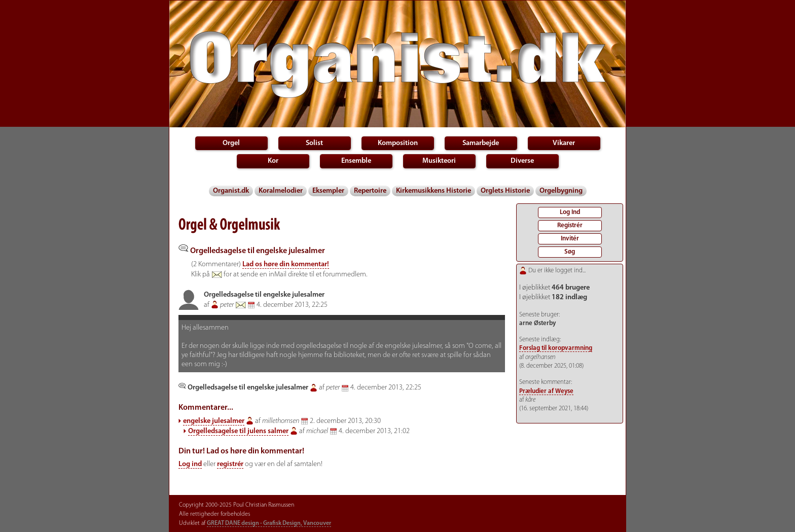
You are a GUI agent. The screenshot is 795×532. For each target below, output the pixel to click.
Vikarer (564, 143)
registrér (230, 464)
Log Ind (570, 212)
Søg (570, 252)
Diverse (522, 161)
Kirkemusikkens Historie (433, 191)
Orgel (231, 143)
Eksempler (328, 191)
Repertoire (370, 191)
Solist (314, 143)
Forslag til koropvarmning (556, 348)
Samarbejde (481, 143)
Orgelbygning (561, 191)
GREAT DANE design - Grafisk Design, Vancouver (269, 523)
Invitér (570, 239)
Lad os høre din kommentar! (286, 264)
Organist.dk (231, 191)
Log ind (190, 464)
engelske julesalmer (214, 421)
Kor (273, 161)
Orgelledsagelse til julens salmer (238, 431)
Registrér (570, 225)
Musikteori (439, 161)
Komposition (398, 143)
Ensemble (356, 161)
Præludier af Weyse (546, 391)
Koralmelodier (281, 191)
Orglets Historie (505, 191)
